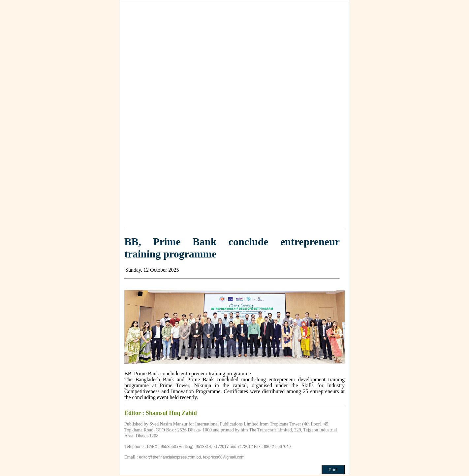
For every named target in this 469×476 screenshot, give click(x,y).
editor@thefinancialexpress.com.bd (170, 457)
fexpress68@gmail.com (224, 457)
